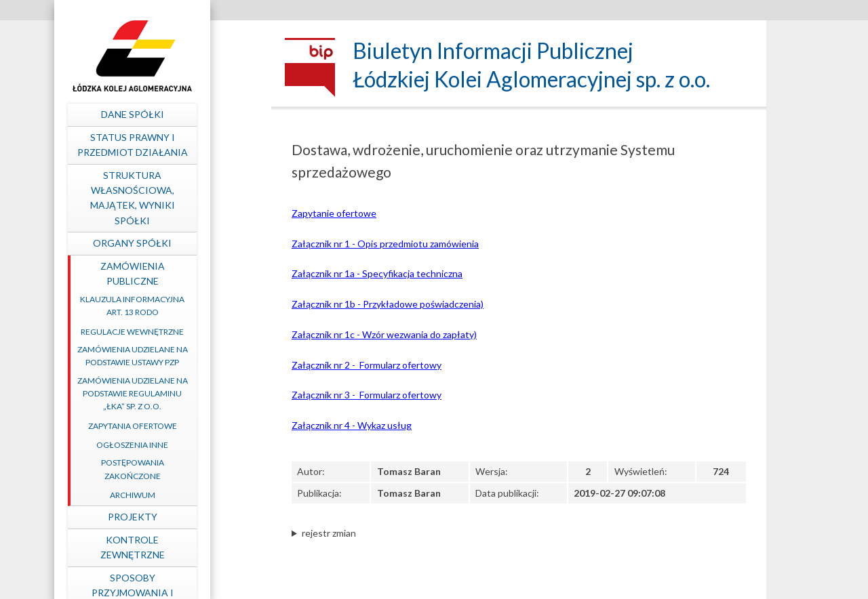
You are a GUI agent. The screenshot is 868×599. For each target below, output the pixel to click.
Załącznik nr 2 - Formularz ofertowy (367, 365)
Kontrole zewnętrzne (187, 547)
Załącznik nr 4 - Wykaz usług (352, 425)
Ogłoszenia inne (186, 445)
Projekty (187, 517)
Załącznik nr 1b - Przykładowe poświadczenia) (388, 304)
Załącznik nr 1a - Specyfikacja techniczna (377, 273)
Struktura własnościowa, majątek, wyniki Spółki (187, 198)
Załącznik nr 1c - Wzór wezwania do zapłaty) (384, 334)
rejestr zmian (329, 533)
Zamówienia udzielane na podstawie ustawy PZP (187, 356)
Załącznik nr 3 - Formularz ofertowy (367, 395)
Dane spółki (187, 114)
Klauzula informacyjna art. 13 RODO (186, 306)
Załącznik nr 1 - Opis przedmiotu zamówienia (385, 244)
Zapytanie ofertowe (334, 213)
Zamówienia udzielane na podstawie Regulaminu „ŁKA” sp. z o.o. (187, 393)
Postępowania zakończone (187, 469)
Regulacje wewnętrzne (186, 332)
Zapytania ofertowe (187, 426)
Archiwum (187, 495)
